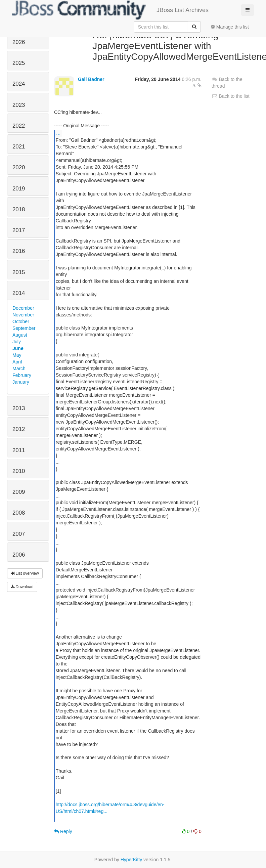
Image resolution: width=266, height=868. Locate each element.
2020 (19, 167)
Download (22, 587)
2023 (19, 105)
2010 (19, 471)
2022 (19, 126)
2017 (19, 230)
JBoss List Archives (110, 10)
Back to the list (231, 96)
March (19, 368)
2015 (19, 272)
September (24, 328)
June (18, 348)
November (23, 315)
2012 (19, 429)
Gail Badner (91, 79)
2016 (19, 251)
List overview (25, 573)
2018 (19, 209)
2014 (19, 293)
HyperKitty (131, 860)
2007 (19, 534)
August (20, 335)
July (17, 342)
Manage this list (230, 27)
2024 (19, 84)
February (22, 375)
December (23, 308)
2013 (19, 408)
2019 (19, 189)
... (58, 133)
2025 (19, 63)
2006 (19, 555)
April (17, 362)
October (21, 321)
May (17, 355)
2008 (19, 513)
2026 (19, 42)
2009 (19, 492)
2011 (19, 450)
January (21, 382)
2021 (19, 147)
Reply (63, 831)
